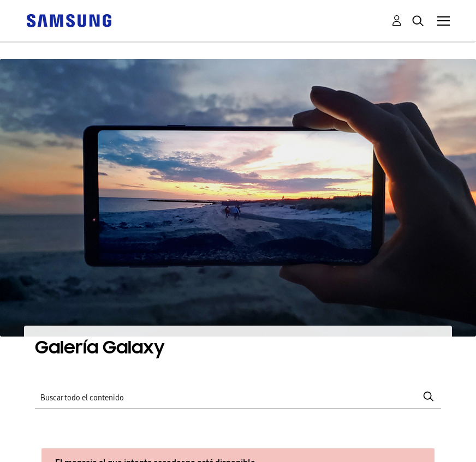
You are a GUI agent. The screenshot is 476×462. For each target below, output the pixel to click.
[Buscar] (238, 396)
